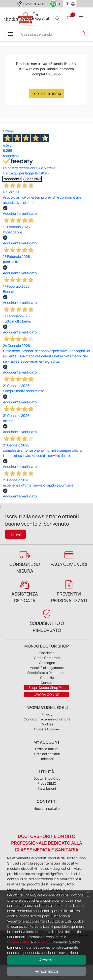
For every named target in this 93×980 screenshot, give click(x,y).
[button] (74, 4)
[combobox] (67, 4)
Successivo (32, 179)
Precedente (12, 179)
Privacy (43, 942)
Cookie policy (19, 942)
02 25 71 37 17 (34, 4)
